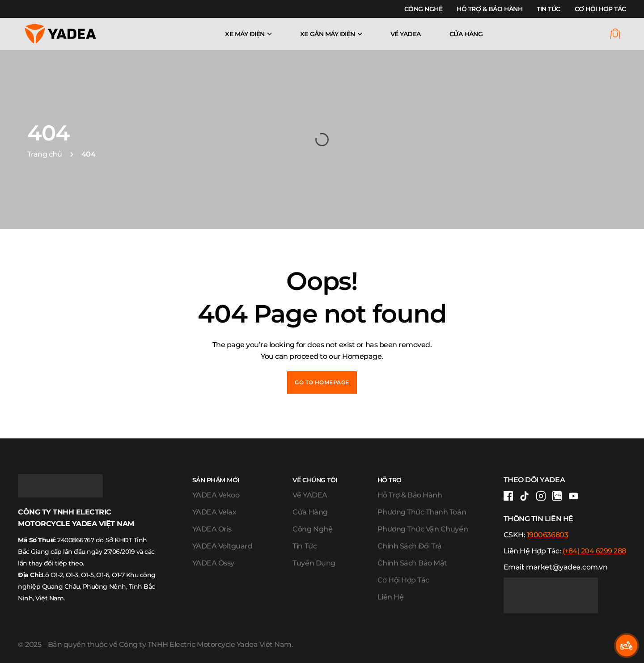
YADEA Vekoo (216, 495)
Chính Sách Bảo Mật (412, 563)
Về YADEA (406, 34)
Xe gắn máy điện (328, 34)
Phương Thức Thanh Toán (422, 512)
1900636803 (547, 535)
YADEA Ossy (213, 563)
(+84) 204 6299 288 (594, 551)
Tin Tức (549, 9)
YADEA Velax (214, 512)
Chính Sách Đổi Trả (410, 546)
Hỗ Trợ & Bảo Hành (489, 9)
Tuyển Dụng (314, 563)
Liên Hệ (391, 597)
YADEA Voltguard (222, 546)
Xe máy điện (245, 34)
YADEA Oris (212, 529)
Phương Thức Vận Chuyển (423, 529)
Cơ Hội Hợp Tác (600, 9)
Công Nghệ (424, 9)
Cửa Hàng (466, 34)
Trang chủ (45, 154)
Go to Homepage (322, 382)
